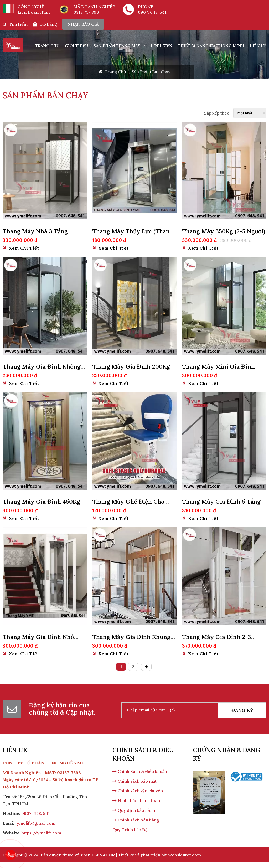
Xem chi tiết (21, 248)
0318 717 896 (86, 12)
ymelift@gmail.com (36, 823)
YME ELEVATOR (98, 855)
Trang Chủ (47, 46)
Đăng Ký (242, 710)
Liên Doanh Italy (34, 12)
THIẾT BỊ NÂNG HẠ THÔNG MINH (211, 46)
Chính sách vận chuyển (138, 791)
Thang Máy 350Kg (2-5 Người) (224, 231)
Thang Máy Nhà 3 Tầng (35, 231)
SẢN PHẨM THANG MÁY (119, 46)
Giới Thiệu (76, 46)
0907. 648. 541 (152, 12)
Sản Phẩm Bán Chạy (151, 72)
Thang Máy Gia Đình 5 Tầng (221, 502)
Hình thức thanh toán (136, 800)
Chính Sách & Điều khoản (140, 771)
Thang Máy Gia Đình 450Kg (41, 502)
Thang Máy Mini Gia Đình (218, 366)
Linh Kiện (162, 46)
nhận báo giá (83, 24)
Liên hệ (258, 46)
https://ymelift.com (41, 833)
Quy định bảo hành (134, 810)
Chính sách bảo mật (134, 781)
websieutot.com (185, 855)
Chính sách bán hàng (136, 820)
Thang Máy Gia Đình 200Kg (131, 366)
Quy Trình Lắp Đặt (131, 830)
